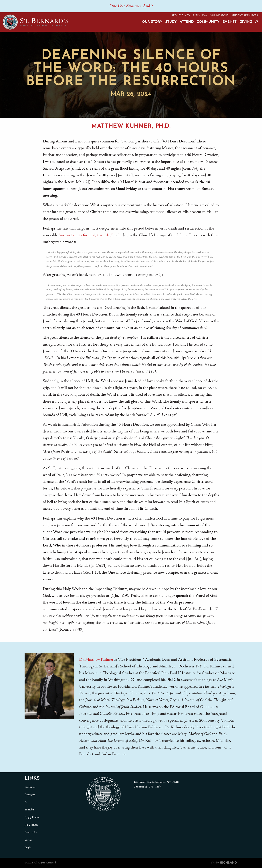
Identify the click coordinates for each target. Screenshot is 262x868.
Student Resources (245, 16)
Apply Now (200, 16)
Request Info (181, 16)
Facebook (30, 787)
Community (208, 22)
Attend (187, 22)
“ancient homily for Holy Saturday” (86, 235)
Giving (246, 22)
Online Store (219, 16)
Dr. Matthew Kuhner (96, 660)
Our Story (152, 22)
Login (28, 848)
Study (171, 22)
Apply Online (32, 817)
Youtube (29, 810)
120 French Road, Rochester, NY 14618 (156, 782)
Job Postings (31, 825)
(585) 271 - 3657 (152, 787)
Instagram (30, 795)
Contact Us (31, 832)
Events (229, 22)
